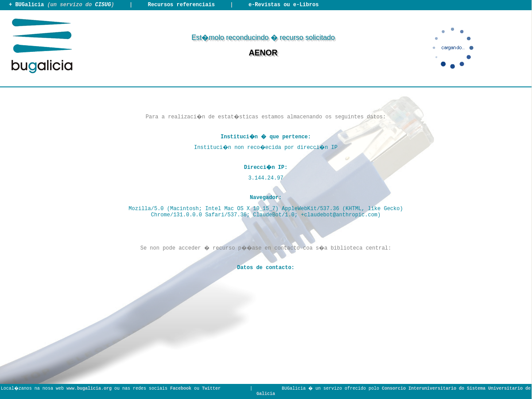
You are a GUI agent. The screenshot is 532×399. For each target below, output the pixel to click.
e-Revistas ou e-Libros (283, 5)
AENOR (263, 53)
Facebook (181, 389)
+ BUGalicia (26, 5)
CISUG (103, 5)
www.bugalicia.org (89, 389)
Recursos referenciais (181, 5)
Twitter (211, 389)
